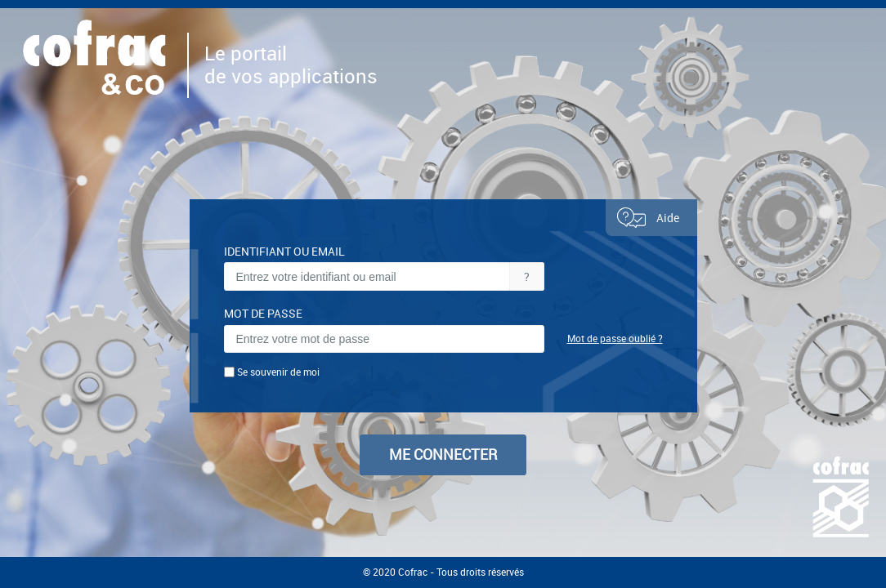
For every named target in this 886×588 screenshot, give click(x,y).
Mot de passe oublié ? (615, 339)
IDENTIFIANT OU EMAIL (284, 252)
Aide (647, 218)
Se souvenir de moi (278, 372)
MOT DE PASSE (263, 314)
